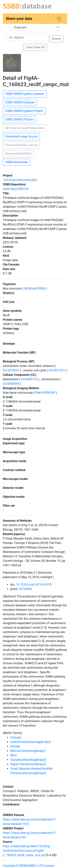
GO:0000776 (29, 379)
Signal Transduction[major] (28, 764)
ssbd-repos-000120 (16, 189)
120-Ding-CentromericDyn (20, 180)
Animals (16, 737)
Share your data (19, 19)
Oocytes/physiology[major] (28, 760)
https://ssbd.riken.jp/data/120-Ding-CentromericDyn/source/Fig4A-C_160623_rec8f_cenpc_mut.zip (27, 851)
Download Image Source (21, 137)
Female (15, 746)
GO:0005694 (11, 384)
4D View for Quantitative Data (25, 128)
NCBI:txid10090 (35, 288)
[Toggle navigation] (59, 19)
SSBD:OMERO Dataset (20, 102)
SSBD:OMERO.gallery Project (24, 111)
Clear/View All (35, 47)
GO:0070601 (11, 370)
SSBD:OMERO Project (20, 119)
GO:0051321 (57, 370)
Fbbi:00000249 (45, 393)
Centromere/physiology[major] (30, 742)
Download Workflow (18, 154)
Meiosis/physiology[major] (28, 751)
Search (56, 39)
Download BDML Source (21, 145)
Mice (14, 755)
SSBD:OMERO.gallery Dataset (25, 94)
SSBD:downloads (17, 162)
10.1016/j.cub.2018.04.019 (34, 585)
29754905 (25, 589)
